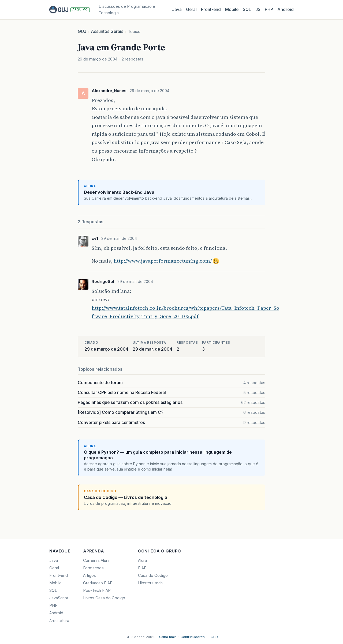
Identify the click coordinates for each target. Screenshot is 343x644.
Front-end (59, 575)
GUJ (82, 31)
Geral (191, 10)
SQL (247, 10)
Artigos (90, 575)
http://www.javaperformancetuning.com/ (163, 261)
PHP (269, 10)
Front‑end (211, 10)
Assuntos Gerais (107, 31)
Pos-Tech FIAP (97, 590)
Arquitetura (59, 621)
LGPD (213, 637)
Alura (142, 560)
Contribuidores (193, 637)
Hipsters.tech (150, 583)
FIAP (142, 568)
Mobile (232, 10)
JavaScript (59, 598)
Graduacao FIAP (98, 583)
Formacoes (93, 568)
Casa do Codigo (153, 575)
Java (177, 10)
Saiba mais (168, 637)
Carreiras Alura (96, 560)
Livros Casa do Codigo (104, 598)
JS (258, 10)
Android (286, 10)
